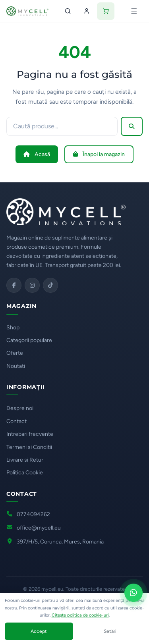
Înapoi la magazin (99, 154)
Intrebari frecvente (30, 434)
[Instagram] (32, 285)
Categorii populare (29, 340)
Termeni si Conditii (29, 447)
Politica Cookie (25, 473)
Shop (13, 328)
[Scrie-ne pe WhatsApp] (134, 593)
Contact (16, 421)
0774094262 (33, 514)
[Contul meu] (87, 11)
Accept (39, 631)
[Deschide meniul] (134, 11)
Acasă (37, 154)
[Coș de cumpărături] (106, 11)
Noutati (16, 366)
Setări (110, 631)
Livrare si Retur (25, 460)
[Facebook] (14, 285)
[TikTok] (50, 285)
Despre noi (20, 408)
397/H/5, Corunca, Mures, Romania (60, 542)
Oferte (15, 353)
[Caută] (68, 11)
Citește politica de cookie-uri (80, 615)
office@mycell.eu (39, 528)
